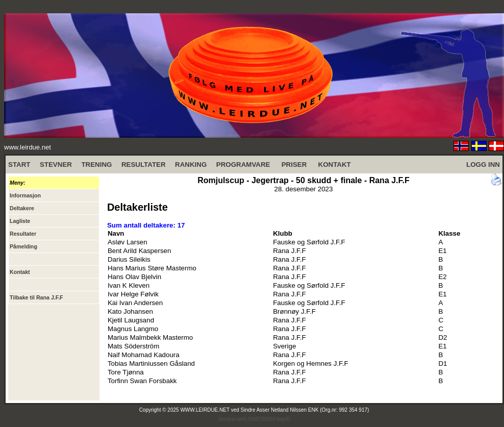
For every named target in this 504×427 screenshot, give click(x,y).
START (19, 165)
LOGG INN (483, 165)
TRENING (96, 165)
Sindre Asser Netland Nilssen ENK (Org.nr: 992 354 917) (305, 410)
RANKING (191, 165)
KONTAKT (335, 165)
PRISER (294, 165)
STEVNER (56, 165)
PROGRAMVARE (243, 165)
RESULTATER (144, 165)
